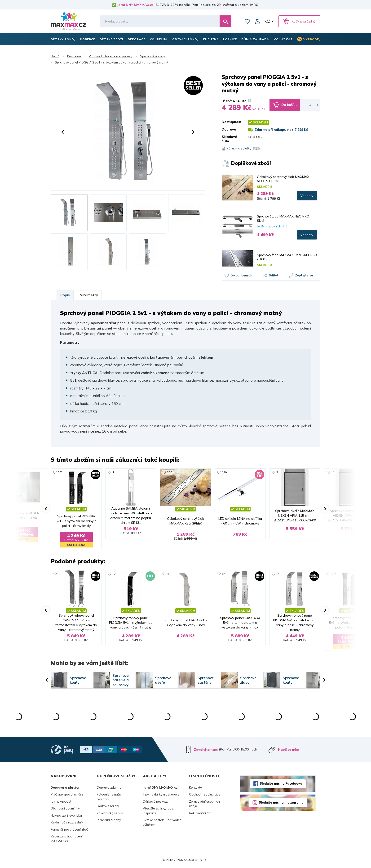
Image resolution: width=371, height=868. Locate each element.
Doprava (229, 129)
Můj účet (258, 21)
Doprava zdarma (109, 787)
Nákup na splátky (239, 148)
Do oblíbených (241, 275)
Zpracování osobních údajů (204, 804)
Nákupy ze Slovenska (66, 815)
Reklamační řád (200, 813)
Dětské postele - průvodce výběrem (162, 822)
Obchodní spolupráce (205, 794)
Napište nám (289, 750)
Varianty (307, 196)
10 (333, 472)
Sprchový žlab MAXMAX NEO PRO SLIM (283, 218)
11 (114, 472)
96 (59, 574)
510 (279, 574)
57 (114, 574)
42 (223, 574)
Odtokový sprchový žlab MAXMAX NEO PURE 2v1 (283, 179)
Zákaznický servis (110, 813)
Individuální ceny (109, 820)
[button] (63, 132)
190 (224, 472)
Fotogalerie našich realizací (110, 797)
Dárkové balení (108, 806)
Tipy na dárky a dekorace (161, 794)
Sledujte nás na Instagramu (281, 802)
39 (169, 574)
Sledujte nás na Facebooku (281, 783)
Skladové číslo (229, 139)
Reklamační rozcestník (67, 822)
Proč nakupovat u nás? (67, 794)
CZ (268, 21)
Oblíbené (247, 21)
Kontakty (195, 787)
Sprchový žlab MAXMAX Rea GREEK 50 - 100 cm (287, 257)
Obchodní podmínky (65, 808)
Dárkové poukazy (156, 801)
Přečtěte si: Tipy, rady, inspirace (158, 811)
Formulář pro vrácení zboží (70, 829)
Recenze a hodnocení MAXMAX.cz (67, 839)
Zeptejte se (304, 275)
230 (170, 472)
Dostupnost (231, 122)
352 (60, 472)
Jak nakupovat (61, 801)
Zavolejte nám (206, 750)
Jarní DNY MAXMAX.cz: (136, 5)
